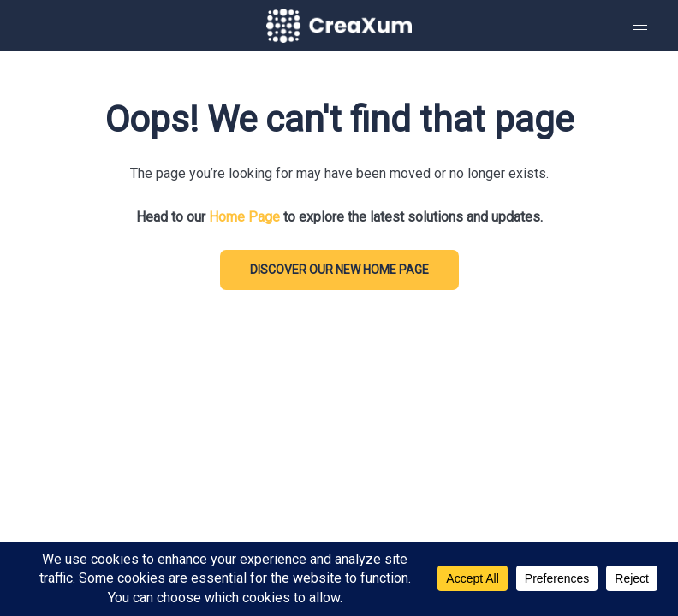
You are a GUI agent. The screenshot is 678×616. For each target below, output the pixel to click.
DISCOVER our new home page (339, 269)
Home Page (244, 217)
